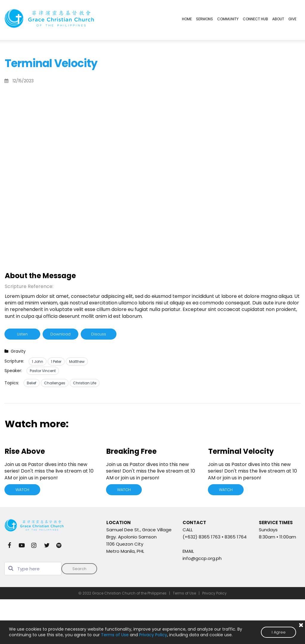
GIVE (292, 19)
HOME (187, 19)
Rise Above (25, 451)
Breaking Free (132, 451)
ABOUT (278, 19)
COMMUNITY (228, 19)
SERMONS (204, 19)
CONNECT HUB (255, 19)
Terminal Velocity (241, 451)
